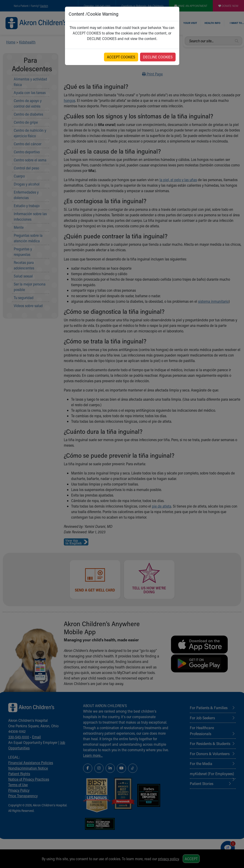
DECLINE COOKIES (158, 57)
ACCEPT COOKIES (121, 57)
